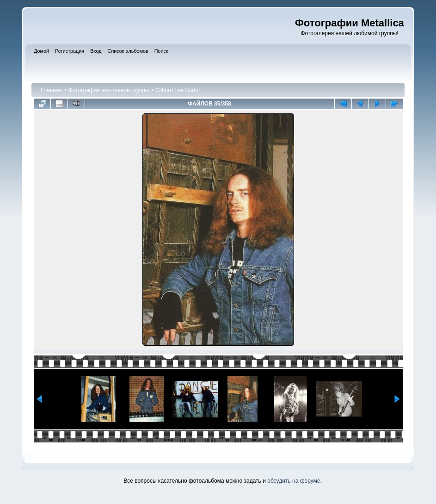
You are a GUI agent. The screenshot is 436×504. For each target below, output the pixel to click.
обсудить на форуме (294, 481)
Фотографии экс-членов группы (109, 90)
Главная (51, 90)
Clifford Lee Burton (178, 90)
